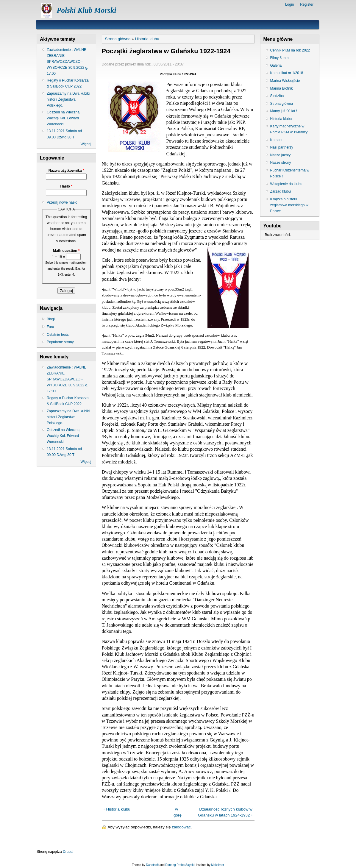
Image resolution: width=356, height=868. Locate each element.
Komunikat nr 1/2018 (287, 73)
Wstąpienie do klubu (286, 184)
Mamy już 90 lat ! (284, 111)
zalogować (181, 827)
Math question (66, 251)
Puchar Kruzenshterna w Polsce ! (290, 173)
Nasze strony (281, 163)
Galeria (276, 65)
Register (307, 4)
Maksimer (217, 865)
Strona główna (118, 39)
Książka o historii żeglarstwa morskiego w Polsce (289, 205)
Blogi (51, 319)
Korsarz (276, 140)
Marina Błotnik (282, 88)
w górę (177, 812)
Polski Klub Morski (86, 10)
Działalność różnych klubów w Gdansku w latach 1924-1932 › (225, 812)
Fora (50, 327)
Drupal (68, 852)
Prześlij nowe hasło (62, 202)
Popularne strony (60, 342)
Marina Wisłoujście (285, 81)
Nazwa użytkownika (66, 171)
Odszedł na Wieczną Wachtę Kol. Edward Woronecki (63, 118)
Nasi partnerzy (282, 147)
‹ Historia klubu (117, 809)
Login (289, 4)
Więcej (86, 144)
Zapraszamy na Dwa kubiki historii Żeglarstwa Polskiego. (68, 99)
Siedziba (277, 96)
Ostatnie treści (58, 335)
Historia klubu (147, 39)
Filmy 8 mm (280, 58)
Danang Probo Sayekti (180, 865)
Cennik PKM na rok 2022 (290, 50)
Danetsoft (152, 865)
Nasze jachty (281, 155)
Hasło (66, 186)
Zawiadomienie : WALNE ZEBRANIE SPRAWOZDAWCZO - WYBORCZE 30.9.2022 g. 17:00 (67, 62)
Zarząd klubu (281, 191)
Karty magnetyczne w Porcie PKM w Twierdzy (289, 129)
